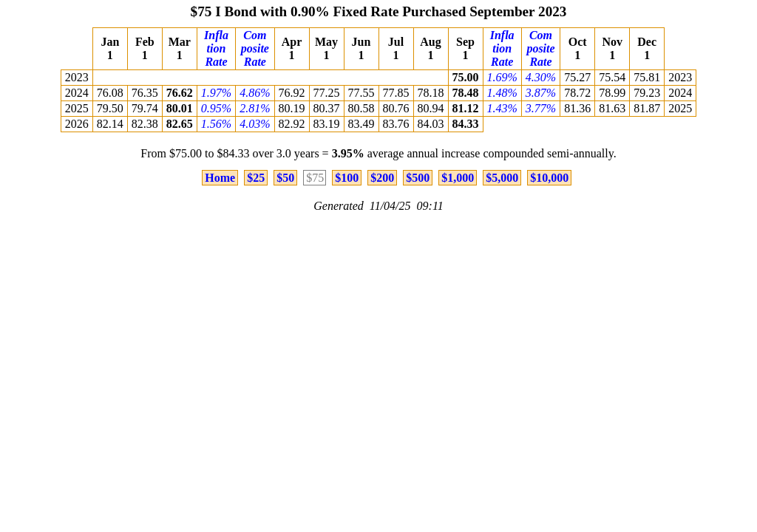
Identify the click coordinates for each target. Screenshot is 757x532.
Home (220, 178)
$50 (285, 178)
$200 (382, 178)
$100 (347, 178)
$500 (418, 178)
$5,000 (502, 178)
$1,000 (458, 178)
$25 (256, 178)
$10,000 (549, 178)
